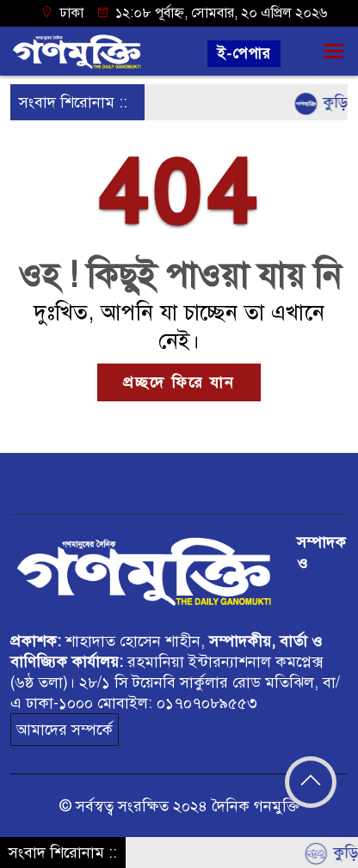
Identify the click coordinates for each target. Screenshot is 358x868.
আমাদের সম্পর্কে (65, 730)
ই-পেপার (244, 54)
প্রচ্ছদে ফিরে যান (179, 382)
